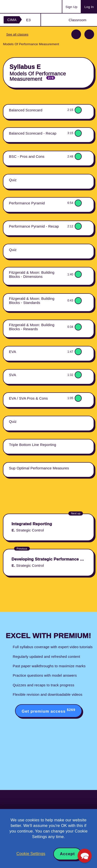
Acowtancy (23, 7)
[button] (85, 856)
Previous (76, 34)
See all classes (17, 34)
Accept (67, 854)
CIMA (12, 20)
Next (89, 34)
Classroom (77, 20)
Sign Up (71, 7)
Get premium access (48, 711)
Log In (89, 7)
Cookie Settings (31, 854)
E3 (28, 20)
